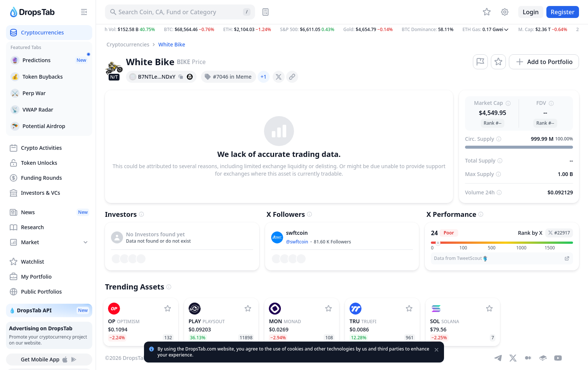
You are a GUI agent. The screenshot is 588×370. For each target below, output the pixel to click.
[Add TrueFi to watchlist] (409, 309)
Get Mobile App (49, 360)
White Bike (172, 44)
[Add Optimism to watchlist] (168, 309)
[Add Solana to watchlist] (489, 309)
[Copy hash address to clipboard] (181, 77)
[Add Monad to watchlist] (328, 309)
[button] (342, 30)
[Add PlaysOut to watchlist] (248, 309)
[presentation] (279, 77)
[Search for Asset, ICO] (180, 12)
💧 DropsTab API (49, 310)
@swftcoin (297, 242)
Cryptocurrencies (128, 44)
